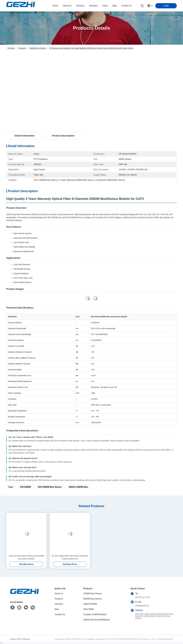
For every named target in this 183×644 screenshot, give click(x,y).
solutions (93, 6)
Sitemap (26, 639)
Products (22, 48)
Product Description (63, 136)
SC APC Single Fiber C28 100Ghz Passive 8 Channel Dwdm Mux (70, 557)
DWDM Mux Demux (38, 48)
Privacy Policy (16, 639)
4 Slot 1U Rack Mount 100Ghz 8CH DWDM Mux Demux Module (26, 557)
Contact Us (60, 614)
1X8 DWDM (25, 487)
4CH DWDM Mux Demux (50, 487)
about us (67, 6)
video (105, 6)
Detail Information (24, 136)
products (80, 6)
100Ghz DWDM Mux (78, 487)
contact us (127, 6)
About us (59, 594)
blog (115, 6)
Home (55, 6)
